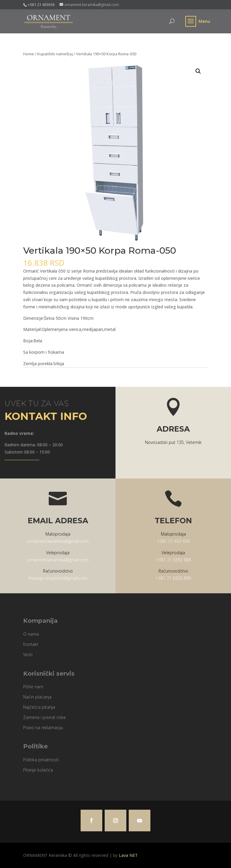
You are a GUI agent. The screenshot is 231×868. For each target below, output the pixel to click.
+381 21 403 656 (173, 541)
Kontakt (31, 644)
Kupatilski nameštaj (55, 54)
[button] (198, 71)
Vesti (28, 654)
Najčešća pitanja (39, 707)
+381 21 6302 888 (173, 560)
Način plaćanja (37, 697)
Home (29, 54)
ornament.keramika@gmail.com (58, 541)
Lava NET (128, 855)
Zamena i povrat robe (45, 717)
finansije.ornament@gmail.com (58, 578)
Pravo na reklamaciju (43, 727)
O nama (31, 634)
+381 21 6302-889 (173, 578)
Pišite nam (33, 687)
